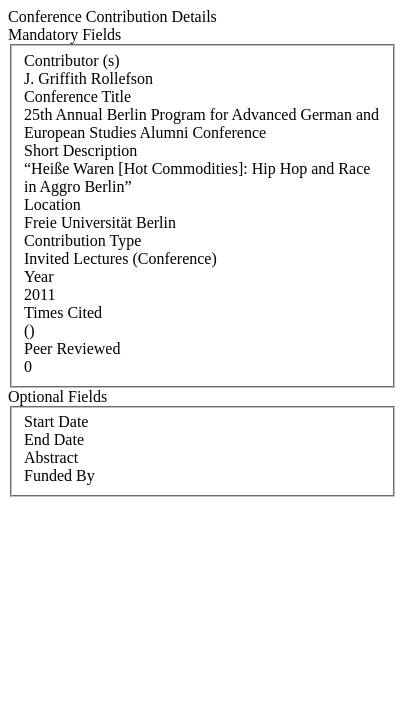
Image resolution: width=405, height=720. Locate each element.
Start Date (56, 421)
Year (38, 276)
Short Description (80, 150)
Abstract (51, 457)
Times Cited (63, 312)
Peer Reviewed (72, 348)
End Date (54, 439)
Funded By (59, 475)
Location (52, 204)
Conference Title (77, 96)
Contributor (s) (72, 60)
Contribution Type (82, 240)
